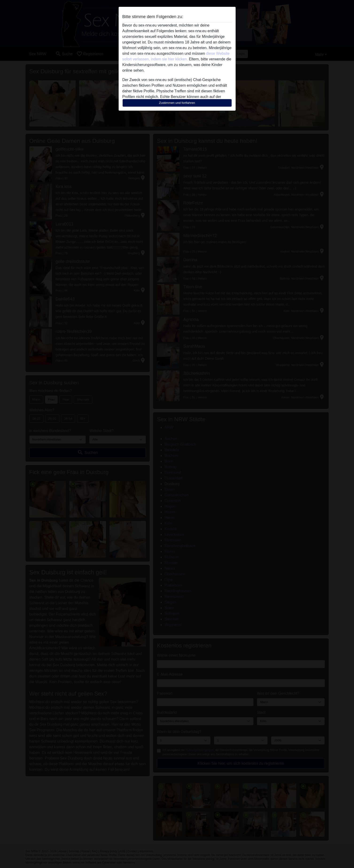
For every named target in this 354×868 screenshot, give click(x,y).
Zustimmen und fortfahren (177, 103)
